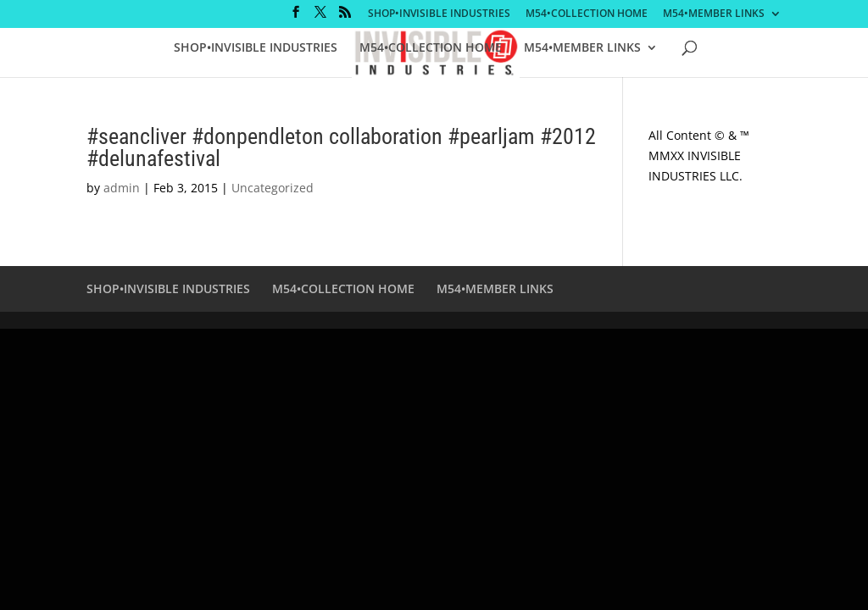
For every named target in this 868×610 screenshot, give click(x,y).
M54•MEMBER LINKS (714, 14)
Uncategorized (273, 188)
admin (122, 188)
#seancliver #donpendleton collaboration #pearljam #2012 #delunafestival (341, 147)
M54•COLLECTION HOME (587, 14)
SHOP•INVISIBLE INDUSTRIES (439, 14)
